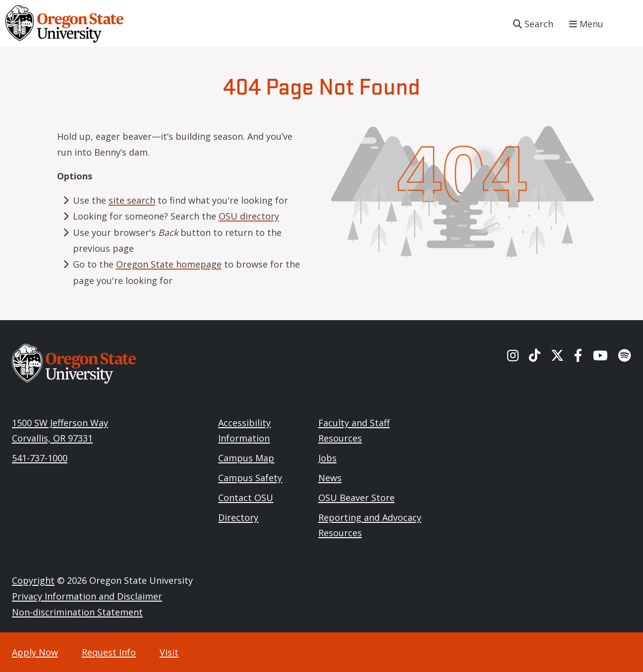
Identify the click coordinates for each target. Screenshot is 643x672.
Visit (169, 652)
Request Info (109, 652)
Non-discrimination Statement (77, 612)
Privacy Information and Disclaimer (87, 596)
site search (132, 200)
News (330, 478)
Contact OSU (246, 498)
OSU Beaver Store (356, 498)
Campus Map (246, 458)
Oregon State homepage (169, 264)
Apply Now (35, 652)
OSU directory (249, 216)
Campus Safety (250, 478)
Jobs (327, 458)
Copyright (33, 580)
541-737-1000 (40, 458)
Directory (238, 517)
